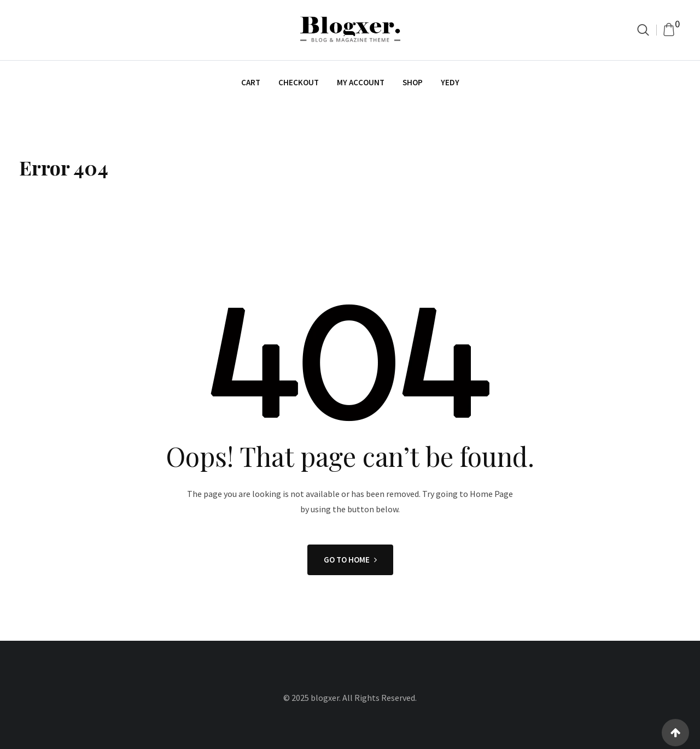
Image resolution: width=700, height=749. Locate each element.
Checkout (299, 82)
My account (361, 82)
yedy (450, 82)
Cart (251, 82)
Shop (413, 82)
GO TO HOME (350, 560)
